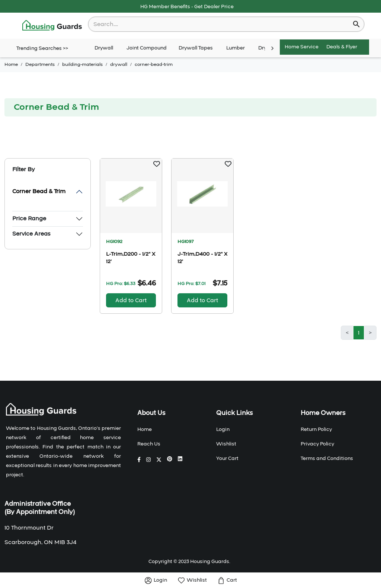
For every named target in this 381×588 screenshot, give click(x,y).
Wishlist (226, 444)
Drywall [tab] (104, 48)
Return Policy (316, 429)
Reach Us (149, 444)
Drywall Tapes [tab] (196, 48)
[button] (157, 164)
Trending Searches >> (42, 48)
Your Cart (227, 458)
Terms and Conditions (327, 458)
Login (223, 429)
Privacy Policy (317, 444)
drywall (119, 64)
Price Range (29, 218)
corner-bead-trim (154, 64)
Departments (40, 64)
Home (11, 64)
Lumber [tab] (236, 48)
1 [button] (359, 333)
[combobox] (221, 24)
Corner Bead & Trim (39, 191)
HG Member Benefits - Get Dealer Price (187, 7)
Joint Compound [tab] (147, 48)
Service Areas (31, 234)
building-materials (82, 64)
